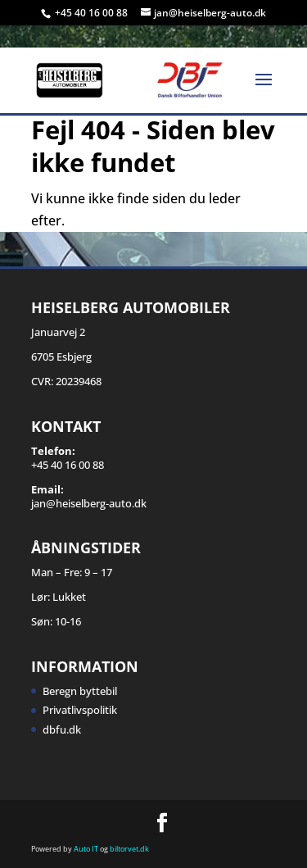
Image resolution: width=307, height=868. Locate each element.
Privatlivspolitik (80, 710)
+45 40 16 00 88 (93, 13)
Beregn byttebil (80, 691)
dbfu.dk (62, 729)
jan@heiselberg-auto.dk (89, 503)
